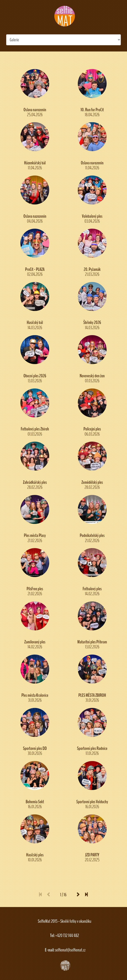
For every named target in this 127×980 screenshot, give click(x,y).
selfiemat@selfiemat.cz (70, 950)
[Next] (78, 895)
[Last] (85, 895)
